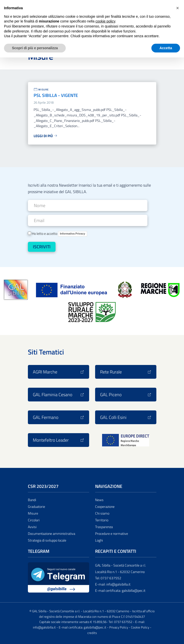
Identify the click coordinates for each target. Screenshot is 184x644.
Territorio (102, 520)
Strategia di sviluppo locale (47, 540)
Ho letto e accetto (58, 234)
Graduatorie (36, 507)
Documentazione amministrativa (52, 534)
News (99, 500)
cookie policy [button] (105, 21)
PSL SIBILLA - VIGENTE (56, 95)
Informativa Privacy (73, 234)
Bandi (32, 500)
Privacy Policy (119, 627)
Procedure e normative (112, 534)
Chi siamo (102, 513)
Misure (44, 90)
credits (92, 633)
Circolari (34, 520)
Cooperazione (105, 507)
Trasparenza (104, 527)
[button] (178, 8)
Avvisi (32, 527)
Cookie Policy (140, 627)
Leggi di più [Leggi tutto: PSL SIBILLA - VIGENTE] (46, 136)
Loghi (99, 540)
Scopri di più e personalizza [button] (35, 48)
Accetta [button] (166, 48)
